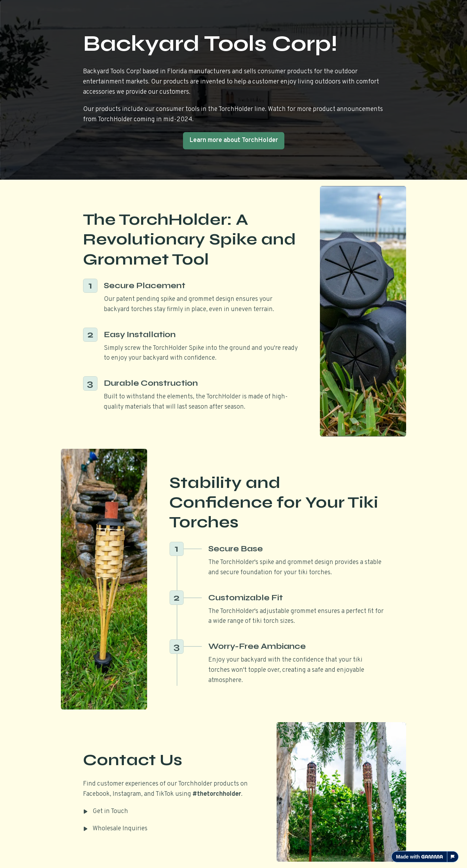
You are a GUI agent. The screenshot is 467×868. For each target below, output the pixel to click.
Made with (419, 857)
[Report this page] (453, 857)
